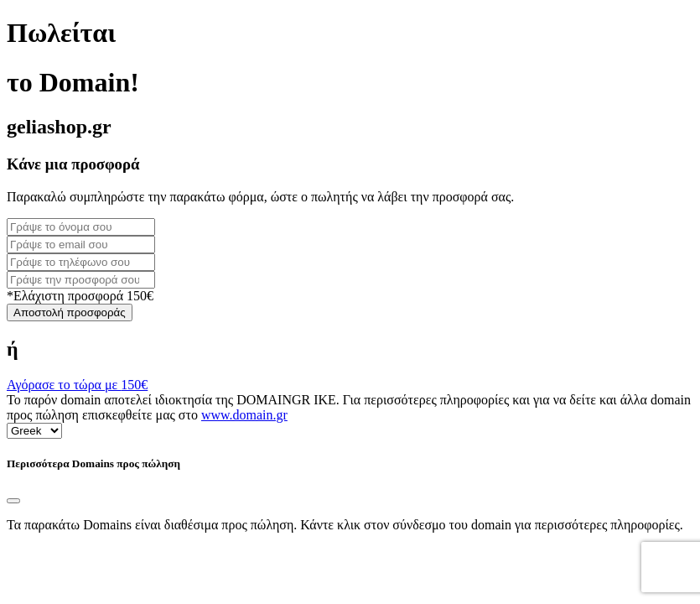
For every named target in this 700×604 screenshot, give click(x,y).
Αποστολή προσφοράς (70, 312)
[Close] (13, 501)
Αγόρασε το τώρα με (77, 385)
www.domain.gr (244, 415)
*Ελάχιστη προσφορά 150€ (80, 296)
